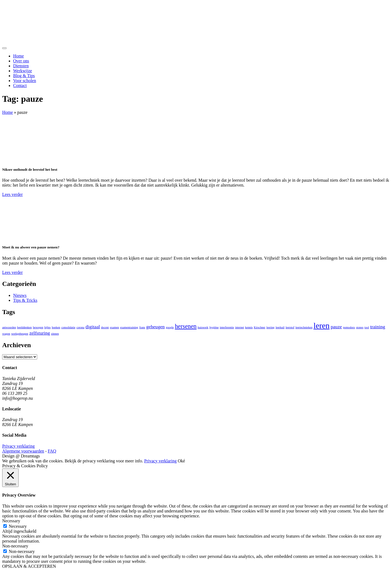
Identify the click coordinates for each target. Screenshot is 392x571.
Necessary (18, 526)
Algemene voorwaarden (23, 451)
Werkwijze (23, 71)
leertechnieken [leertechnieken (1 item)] (304, 327)
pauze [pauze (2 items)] (336, 327)
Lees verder (12, 194)
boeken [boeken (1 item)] (56, 327)
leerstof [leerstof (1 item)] (290, 327)
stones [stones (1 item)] (360, 327)
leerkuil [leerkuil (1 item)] (280, 327)
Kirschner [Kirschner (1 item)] (260, 327)
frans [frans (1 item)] (142, 327)
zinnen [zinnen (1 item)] (55, 334)
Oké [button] (182, 461)
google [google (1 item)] (170, 327)
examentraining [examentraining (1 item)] (129, 327)
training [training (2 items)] (378, 327)
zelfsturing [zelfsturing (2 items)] (40, 333)
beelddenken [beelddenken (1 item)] (24, 327)
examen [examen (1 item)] (114, 327)
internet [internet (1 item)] (239, 327)
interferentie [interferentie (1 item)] (227, 327)
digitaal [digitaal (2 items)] (93, 327)
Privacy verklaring (18, 446)
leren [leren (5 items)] (322, 326)
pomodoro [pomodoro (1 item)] (349, 327)
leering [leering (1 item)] (271, 327)
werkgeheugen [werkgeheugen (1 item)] (20, 334)
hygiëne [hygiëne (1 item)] (214, 327)
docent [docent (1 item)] (105, 327)
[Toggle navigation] (4, 48)
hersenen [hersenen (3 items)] (186, 326)
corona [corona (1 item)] (80, 327)
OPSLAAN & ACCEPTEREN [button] (29, 566)
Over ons (21, 61)
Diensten (21, 66)
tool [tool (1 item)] (367, 327)
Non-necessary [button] (15, 546)
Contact (20, 85)
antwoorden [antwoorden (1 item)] (9, 327)
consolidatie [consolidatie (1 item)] (68, 327)
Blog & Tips (24, 76)
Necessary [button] (11, 521)
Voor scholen (25, 81)
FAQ (52, 451)
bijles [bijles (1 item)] (47, 327)
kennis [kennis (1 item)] (249, 327)
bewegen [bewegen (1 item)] (38, 327)
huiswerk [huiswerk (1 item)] (203, 327)
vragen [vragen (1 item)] (6, 334)
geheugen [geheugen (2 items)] (156, 327)
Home (18, 56)
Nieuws (20, 295)
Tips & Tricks (25, 300)
